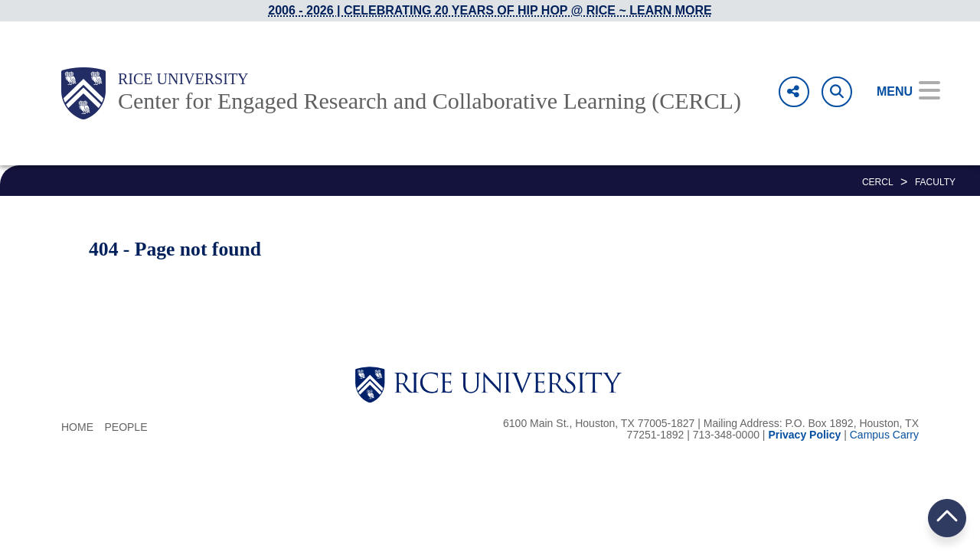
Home (77, 427)
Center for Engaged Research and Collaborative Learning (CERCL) (430, 101)
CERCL (878, 182)
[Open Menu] (898, 92)
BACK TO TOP (947, 518)
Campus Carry (884, 435)
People (126, 427)
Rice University (183, 79)
